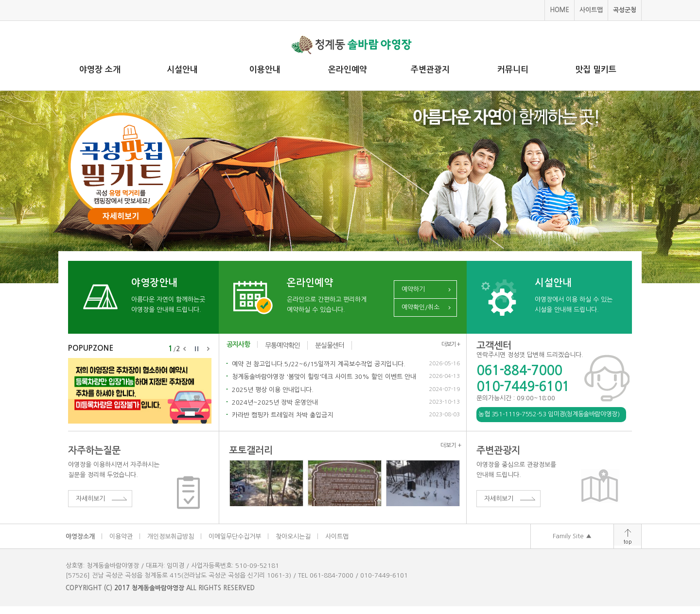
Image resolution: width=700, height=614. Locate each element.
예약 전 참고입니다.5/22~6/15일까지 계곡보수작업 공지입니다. (319, 364)
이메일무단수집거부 (235, 537)
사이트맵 (591, 10)
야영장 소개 (100, 70)
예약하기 (413, 289)
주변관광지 (430, 70)
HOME (560, 10)
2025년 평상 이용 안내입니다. (273, 390)
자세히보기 (90, 499)
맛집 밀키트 (596, 70)
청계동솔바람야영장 (158, 588)
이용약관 (121, 537)
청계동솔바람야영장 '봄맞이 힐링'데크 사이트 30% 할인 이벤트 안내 (324, 377)
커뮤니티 (513, 70)
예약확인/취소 (420, 307)
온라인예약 (348, 70)
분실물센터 (330, 345)
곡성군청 (625, 10)
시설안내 (182, 70)
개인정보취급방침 (171, 537)
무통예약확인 (282, 345)
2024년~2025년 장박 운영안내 (275, 402)
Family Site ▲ (572, 536)
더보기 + (451, 344)
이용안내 (265, 70)
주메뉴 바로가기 (0, 0)
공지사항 (238, 344)
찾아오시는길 (293, 537)
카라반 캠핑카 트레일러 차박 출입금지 (282, 415)
